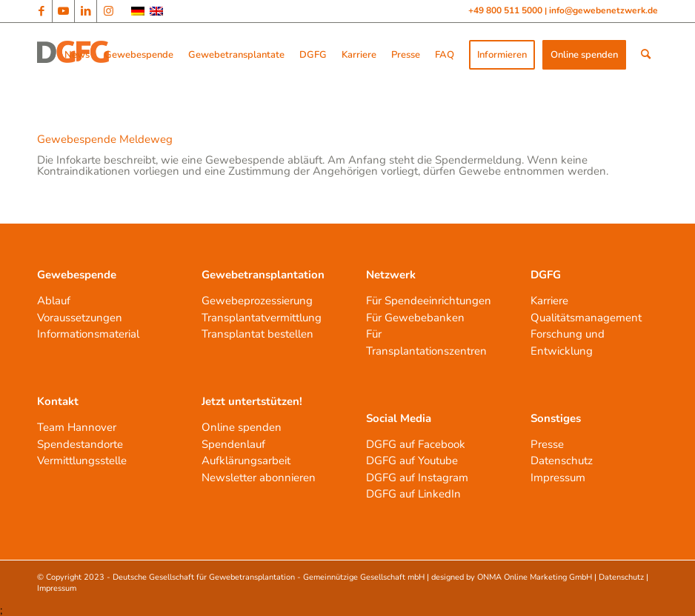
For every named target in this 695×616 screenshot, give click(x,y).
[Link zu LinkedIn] (86, 11)
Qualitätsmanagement (586, 318)
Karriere (549, 301)
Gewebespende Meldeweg (105, 139)
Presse (547, 444)
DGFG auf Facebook (416, 444)
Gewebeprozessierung (257, 301)
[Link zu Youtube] (63, 11)
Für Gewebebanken (415, 318)
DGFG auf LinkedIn (413, 494)
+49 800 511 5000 (506, 10)
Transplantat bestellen (257, 334)
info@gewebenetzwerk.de (603, 10)
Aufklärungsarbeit (246, 461)
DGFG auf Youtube (412, 461)
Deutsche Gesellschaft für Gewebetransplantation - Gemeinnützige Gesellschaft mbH (269, 577)
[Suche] (646, 55)
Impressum (558, 478)
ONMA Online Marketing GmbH (535, 577)
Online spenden (242, 427)
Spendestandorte (80, 444)
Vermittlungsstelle (82, 461)
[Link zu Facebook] (41, 11)
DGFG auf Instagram (417, 478)
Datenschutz (562, 461)
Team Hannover (77, 427)
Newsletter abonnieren (259, 478)
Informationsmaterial (88, 334)
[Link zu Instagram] (108, 11)
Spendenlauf (233, 444)
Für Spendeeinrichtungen (429, 301)
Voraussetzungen (80, 318)
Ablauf (54, 301)
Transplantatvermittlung (262, 318)
